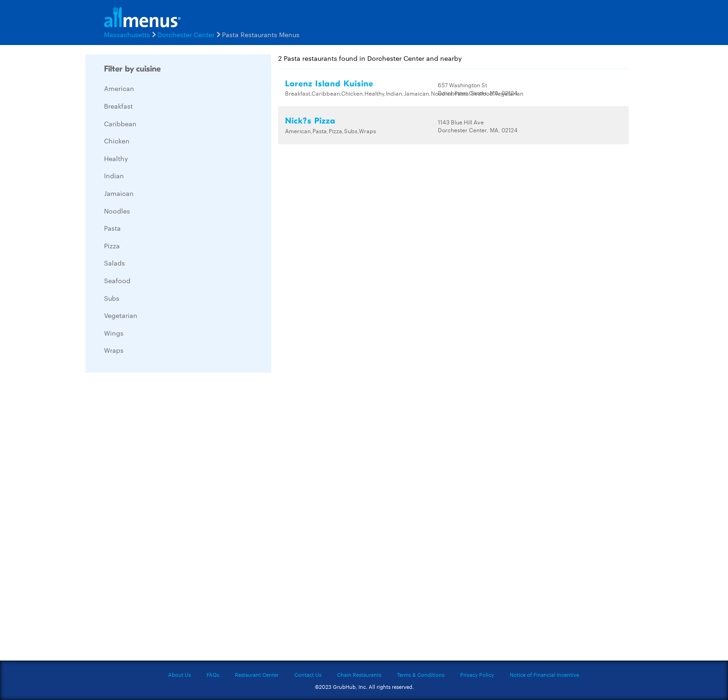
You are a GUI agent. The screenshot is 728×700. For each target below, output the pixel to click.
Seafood (117, 280)
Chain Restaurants (359, 674)
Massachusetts (127, 34)
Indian (114, 175)
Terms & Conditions (421, 674)
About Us (179, 674)
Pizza (112, 246)
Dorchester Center (186, 34)
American (119, 88)
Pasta (112, 228)
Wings (114, 333)
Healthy (116, 158)
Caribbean (120, 123)
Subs (112, 298)
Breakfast (118, 106)
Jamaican (119, 193)
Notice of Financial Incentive (544, 674)
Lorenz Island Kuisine (329, 84)
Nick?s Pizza (310, 121)
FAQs (213, 674)
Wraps (114, 350)
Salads (114, 263)
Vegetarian (121, 315)
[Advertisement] (155, 519)
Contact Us (308, 674)
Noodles (117, 211)
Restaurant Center (257, 674)
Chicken (117, 141)
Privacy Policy (477, 674)
